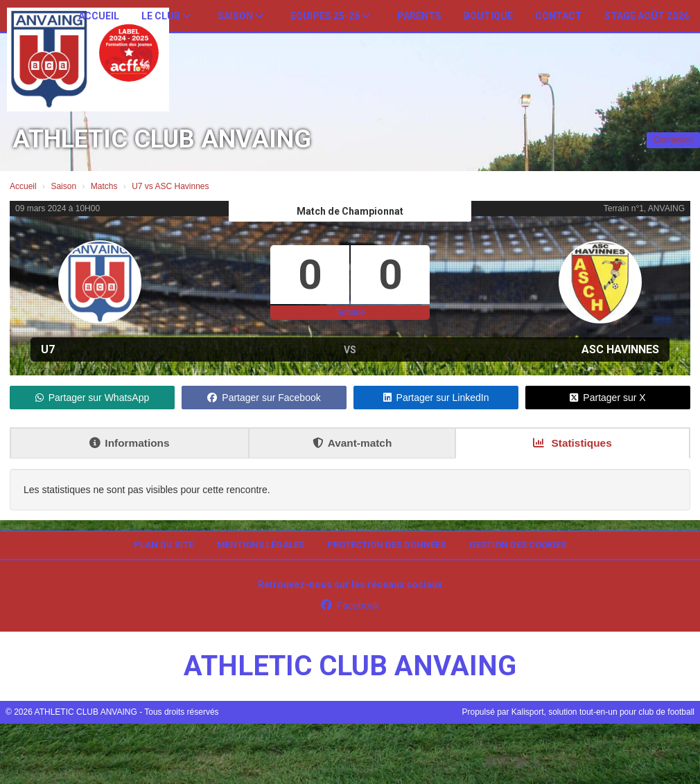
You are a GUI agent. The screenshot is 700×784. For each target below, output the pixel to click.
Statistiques (572, 443)
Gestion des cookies (518, 545)
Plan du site (164, 545)
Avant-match (352, 443)
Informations (129, 443)
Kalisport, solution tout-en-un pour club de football (603, 712)
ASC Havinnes (620, 349)
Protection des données (386, 545)
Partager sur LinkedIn (436, 398)
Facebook (350, 605)
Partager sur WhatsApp (93, 398)
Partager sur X (607, 398)
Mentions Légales (261, 545)
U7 (48, 349)
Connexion (673, 140)
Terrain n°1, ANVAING (644, 208)
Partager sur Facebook (264, 398)
